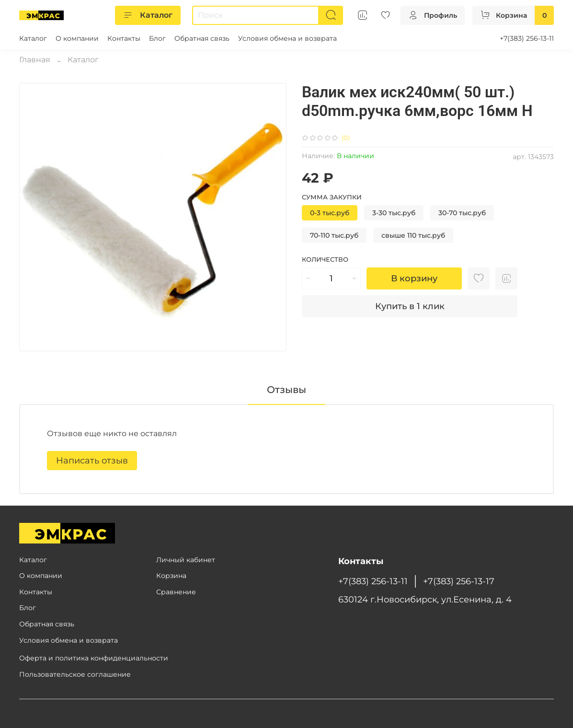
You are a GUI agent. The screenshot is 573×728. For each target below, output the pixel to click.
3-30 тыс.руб (394, 213)
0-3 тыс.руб (330, 213)
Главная (35, 60)
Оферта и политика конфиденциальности (94, 658)
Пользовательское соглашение (75, 674)
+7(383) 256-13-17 (459, 581)
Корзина (171, 576)
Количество (325, 260)
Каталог (148, 15)
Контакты (124, 38)
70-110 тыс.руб (334, 235)
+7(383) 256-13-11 (527, 38)
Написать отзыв (92, 461)
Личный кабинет (186, 560)
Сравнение (176, 592)
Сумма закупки (332, 197)
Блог (157, 38)
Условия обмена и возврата (287, 38)
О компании (77, 38)
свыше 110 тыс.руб (413, 235)
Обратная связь (202, 38)
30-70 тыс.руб (462, 213)
